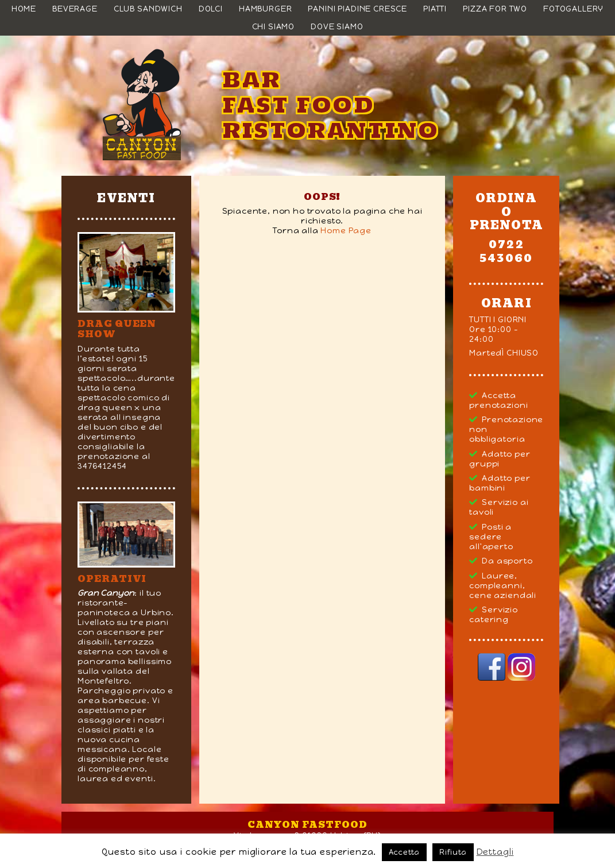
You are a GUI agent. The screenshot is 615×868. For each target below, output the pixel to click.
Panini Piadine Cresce (357, 9)
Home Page (346, 231)
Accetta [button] (404, 852)
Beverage (75, 9)
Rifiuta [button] (453, 852)
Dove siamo (337, 27)
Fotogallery (573, 9)
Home (24, 9)
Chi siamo (274, 27)
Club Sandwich (148, 9)
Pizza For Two (495, 9)
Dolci (211, 9)
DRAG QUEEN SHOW (117, 329)
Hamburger (266, 9)
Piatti (435, 9)
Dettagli (495, 852)
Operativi (112, 579)
